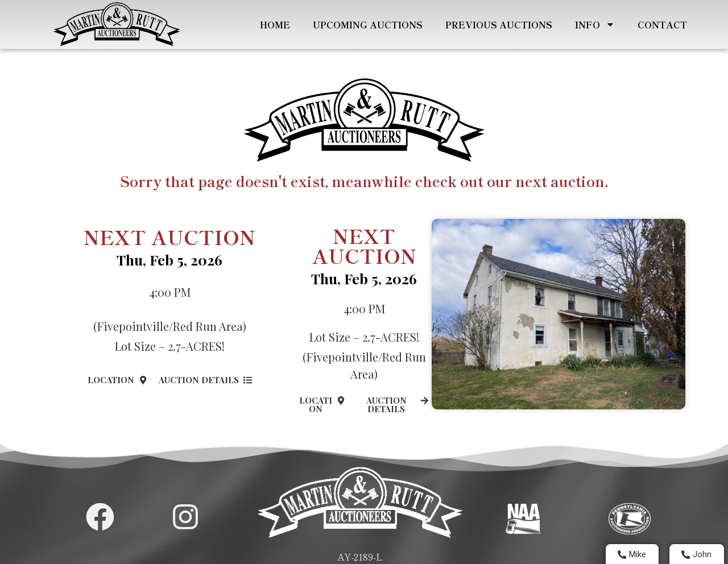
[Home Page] (115, 24)
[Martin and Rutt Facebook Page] (100, 517)
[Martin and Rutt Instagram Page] (185, 517)
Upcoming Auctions (364, 24)
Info (591, 24)
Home (272, 24)
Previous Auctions (495, 24)
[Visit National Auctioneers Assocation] (523, 519)
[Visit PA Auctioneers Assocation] (630, 519)
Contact (659, 24)
